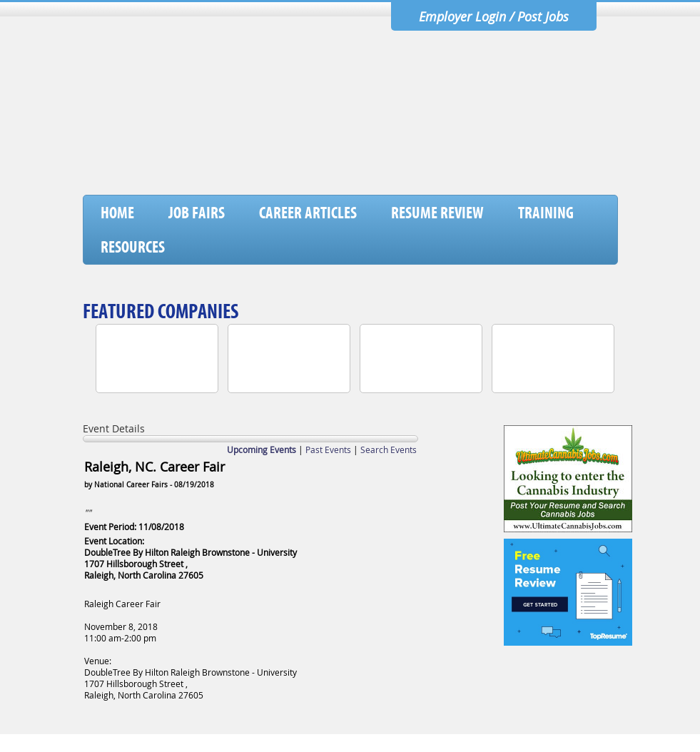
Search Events (389, 449)
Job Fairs (197, 213)
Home (117, 213)
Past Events (328, 449)
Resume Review (437, 213)
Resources (133, 247)
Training (546, 213)
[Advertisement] (357, 158)
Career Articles (308, 213)
